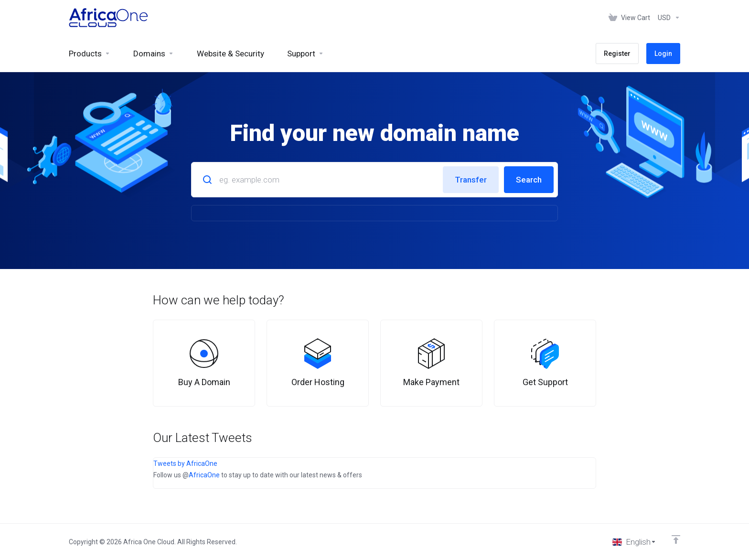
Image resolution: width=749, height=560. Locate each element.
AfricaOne (204, 475)
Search (529, 180)
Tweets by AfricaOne (185, 463)
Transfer (471, 180)
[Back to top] (676, 539)
